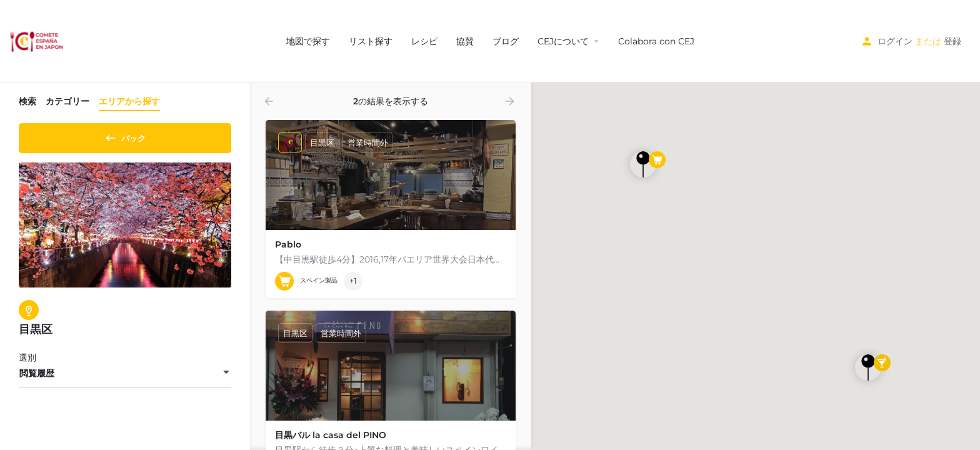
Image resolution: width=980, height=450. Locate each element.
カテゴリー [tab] (67, 101)
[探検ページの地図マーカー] (643, 164)
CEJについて (563, 41)
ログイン (895, 41)
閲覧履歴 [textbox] (37, 377)
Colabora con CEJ (656, 41)
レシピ (424, 41)
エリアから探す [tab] (129, 101)
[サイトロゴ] (38, 41)
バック (125, 136)
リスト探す (371, 41)
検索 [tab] (27, 101)
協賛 (465, 41)
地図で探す (308, 41)
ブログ (506, 41)
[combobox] (125, 377)
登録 (952, 41)
